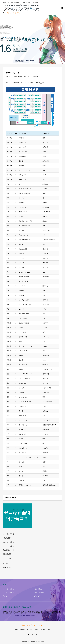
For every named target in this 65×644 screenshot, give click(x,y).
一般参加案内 (7, 538)
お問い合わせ (7, 567)
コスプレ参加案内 (8, 542)
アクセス (6, 563)
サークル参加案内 (8, 546)
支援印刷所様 (7, 554)
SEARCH (62, 2)
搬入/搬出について (9, 550)
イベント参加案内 (8, 534)
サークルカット (8, 558)
